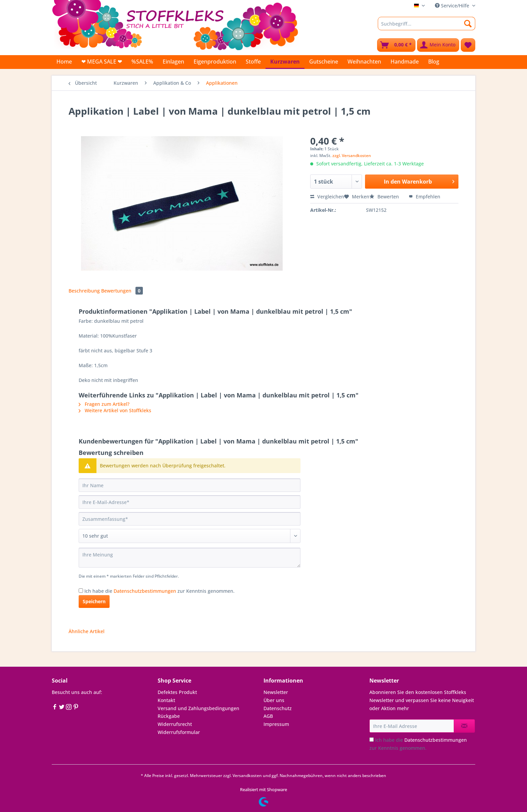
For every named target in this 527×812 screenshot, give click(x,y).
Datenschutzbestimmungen (145, 591)
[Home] (64, 62)
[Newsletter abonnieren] (464, 726)
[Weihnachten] (364, 62)
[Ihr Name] (190, 485)
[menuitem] (427, 27)
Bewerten (385, 197)
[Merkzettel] (468, 45)
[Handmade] (405, 62)
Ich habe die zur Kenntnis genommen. (159, 591)
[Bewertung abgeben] (190, 536)
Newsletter (276, 692)
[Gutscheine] (324, 62)
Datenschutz (278, 708)
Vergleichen (327, 197)
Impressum (276, 724)
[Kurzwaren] (285, 62)
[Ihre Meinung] (190, 558)
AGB (268, 716)
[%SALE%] (142, 62)
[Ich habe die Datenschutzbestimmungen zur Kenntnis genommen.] (81, 591)
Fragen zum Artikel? (104, 404)
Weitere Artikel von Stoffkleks (115, 410)
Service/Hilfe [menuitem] (453, 6)
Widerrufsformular (179, 732)
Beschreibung (84, 291)
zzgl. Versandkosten (352, 156)
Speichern (94, 601)
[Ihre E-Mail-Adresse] (190, 502)
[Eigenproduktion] (215, 62)
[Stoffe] (253, 62)
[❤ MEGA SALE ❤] (102, 62)
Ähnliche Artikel (87, 631)
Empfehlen (424, 197)
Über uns (274, 700)
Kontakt (166, 700)
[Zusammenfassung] (190, 519)
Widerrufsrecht (175, 724)
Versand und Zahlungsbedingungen (198, 708)
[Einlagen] (173, 62)
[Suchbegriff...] (427, 24)
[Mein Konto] (438, 45)
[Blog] (434, 62)
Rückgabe (169, 716)
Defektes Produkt (177, 692)
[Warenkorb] (396, 45)
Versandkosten (247, 776)
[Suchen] (468, 24)
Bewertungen (122, 291)
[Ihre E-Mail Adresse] (412, 726)
